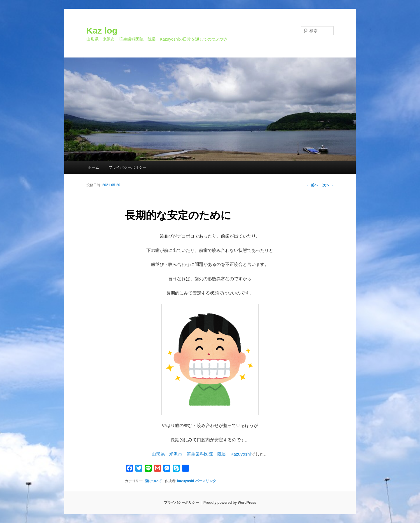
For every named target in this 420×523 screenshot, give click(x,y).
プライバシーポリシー (127, 167)
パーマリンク (206, 481)
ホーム (93, 167)
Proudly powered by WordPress (230, 503)
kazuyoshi (185, 481)
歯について (153, 481)
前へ (312, 185)
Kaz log (102, 30)
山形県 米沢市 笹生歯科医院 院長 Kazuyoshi (201, 454)
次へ (328, 185)
